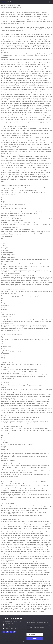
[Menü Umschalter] (50, 2)
